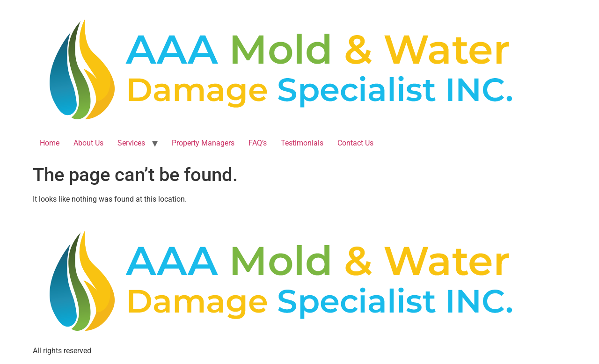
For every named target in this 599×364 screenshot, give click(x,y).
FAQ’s (258, 143)
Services (131, 143)
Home (50, 143)
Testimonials (302, 143)
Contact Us (355, 143)
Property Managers (203, 143)
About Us (88, 143)
